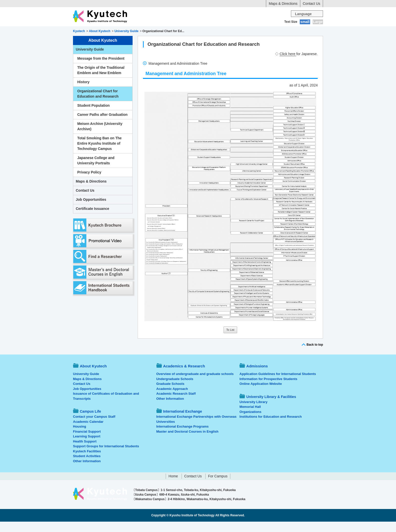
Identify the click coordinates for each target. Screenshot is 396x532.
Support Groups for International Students (106, 457)
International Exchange (241, 32)
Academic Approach (172, 399)
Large (318, 22)
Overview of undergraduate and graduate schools (195, 384)
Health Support (85, 452)
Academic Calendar (88, 432)
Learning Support (87, 447)
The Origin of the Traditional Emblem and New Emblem (101, 81)
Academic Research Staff (176, 404)
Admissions (170, 32)
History (83, 92)
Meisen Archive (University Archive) (100, 137)
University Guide (90, 60)
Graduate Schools (170, 394)
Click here (288, 64)
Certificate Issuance (92, 219)
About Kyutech (91, 32)
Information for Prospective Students (268, 389)
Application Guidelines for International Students (278, 384)
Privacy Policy (89, 183)
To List (230, 340)
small (305, 22)
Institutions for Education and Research (270, 427)
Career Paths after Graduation (102, 125)
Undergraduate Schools (175, 389)
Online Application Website (261, 394)
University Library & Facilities (294, 32)
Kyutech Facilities (87, 462)
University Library (253, 412)
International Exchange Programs (182, 437)
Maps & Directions (283, 4)
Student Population (93, 116)
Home (173, 486)
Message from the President (101, 69)
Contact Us (312, 4)
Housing (80, 437)
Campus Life (200, 32)
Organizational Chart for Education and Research (98, 104)
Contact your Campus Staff (94, 427)
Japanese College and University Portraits (96, 171)
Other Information (87, 471)
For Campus (218, 486)
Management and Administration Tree (178, 74)
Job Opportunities (91, 210)
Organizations (250, 422)
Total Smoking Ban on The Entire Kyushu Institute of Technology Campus (100, 154)
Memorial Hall (250, 417)
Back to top (315, 355)
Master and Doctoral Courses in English (187, 442)
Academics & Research (132, 32)
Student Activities (87, 466)
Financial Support (87, 442)
